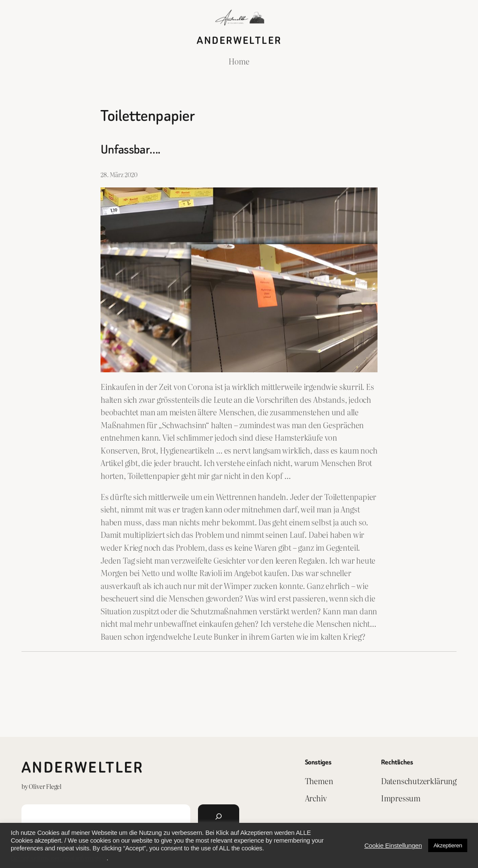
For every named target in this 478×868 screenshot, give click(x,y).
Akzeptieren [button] (448, 845)
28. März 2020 (119, 174)
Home (239, 61)
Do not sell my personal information (59, 858)
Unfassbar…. (131, 149)
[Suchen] (219, 816)
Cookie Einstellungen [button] (393, 846)
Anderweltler (239, 40)
